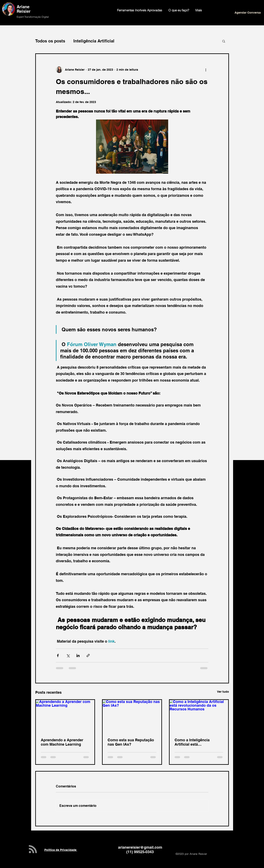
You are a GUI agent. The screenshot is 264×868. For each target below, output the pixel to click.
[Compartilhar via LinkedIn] (78, 655)
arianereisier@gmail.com (140, 847)
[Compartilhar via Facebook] (58, 655)
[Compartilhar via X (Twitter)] (68, 655)
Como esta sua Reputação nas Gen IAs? (131, 742)
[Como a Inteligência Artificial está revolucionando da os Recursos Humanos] (199, 716)
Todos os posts (50, 41)
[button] (224, 41)
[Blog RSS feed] (33, 849)
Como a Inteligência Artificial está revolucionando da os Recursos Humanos (194, 742)
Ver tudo (223, 692)
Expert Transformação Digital (33, 17)
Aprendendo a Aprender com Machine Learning (62, 742)
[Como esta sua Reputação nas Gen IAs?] (132, 716)
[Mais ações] (206, 70)
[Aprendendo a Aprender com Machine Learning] (65, 716)
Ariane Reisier (24, 9)
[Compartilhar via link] (88, 655)
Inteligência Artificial (94, 41)
